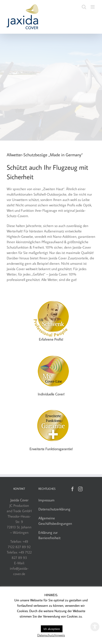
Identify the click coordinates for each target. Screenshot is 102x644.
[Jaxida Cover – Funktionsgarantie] (51, 408)
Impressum (46, 500)
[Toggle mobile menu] (93, 7)
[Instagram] (80, 489)
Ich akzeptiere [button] (52, 629)
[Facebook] (73, 489)
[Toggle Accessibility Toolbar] (95, 627)
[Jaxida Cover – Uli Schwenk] (51, 298)
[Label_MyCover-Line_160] (51, 353)
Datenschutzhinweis (51, 635)
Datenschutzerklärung (54, 509)
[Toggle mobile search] (84, 7)
